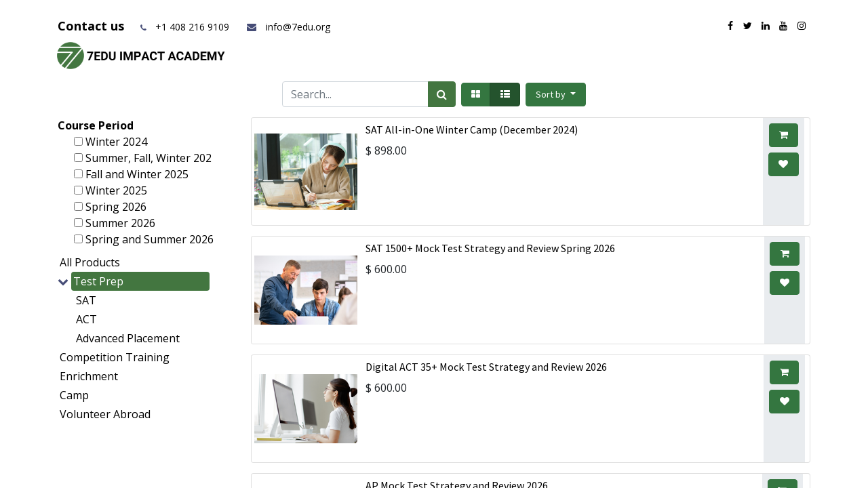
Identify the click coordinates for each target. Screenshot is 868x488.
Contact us (93, 26)
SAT (86, 300)
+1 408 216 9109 (192, 27)
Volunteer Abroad (105, 414)
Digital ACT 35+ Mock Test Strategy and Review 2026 (486, 367)
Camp (74, 395)
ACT (86, 319)
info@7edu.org (288, 27)
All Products (90, 262)
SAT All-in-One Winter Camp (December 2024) (472, 129)
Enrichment (89, 376)
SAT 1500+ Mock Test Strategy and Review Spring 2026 (490, 248)
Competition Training (115, 357)
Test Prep (98, 281)
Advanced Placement (128, 338)
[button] (556, 95)
